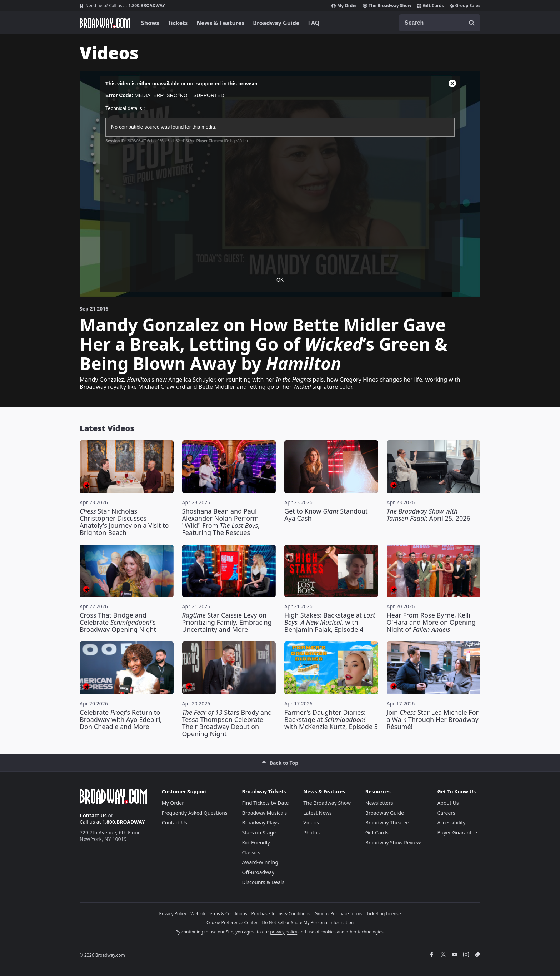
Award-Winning (260, 862)
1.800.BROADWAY (122, 6)
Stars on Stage (259, 833)
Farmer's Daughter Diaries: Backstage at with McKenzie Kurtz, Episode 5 (331, 719)
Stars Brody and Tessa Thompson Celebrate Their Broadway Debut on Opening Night (227, 723)
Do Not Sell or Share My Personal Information (308, 923)
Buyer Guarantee (457, 833)
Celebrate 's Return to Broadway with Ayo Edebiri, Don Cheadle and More (121, 719)
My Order (344, 6)
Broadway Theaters (388, 823)
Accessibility (451, 823)
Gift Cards (431, 6)
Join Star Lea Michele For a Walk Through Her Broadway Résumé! (433, 719)
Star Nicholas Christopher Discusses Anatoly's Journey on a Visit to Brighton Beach (124, 522)
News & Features (220, 23)
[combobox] (440, 23)
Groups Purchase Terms (339, 914)
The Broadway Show (387, 6)
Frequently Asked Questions (195, 813)
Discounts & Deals (263, 882)
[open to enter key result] (472, 23)
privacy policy (284, 932)
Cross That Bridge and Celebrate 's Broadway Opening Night (118, 622)
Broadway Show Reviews (394, 843)
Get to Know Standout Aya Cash (326, 515)
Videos (311, 823)
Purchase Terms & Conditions (281, 914)
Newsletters (379, 803)
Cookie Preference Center (232, 923)
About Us (448, 803)
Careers (446, 813)
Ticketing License (384, 914)
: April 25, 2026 (429, 515)
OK (280, 280)
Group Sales (465, 6)
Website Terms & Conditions (219, 914)
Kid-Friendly (256, 843)
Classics (251, 853)
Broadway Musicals (265, 813)
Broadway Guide (276, 23)
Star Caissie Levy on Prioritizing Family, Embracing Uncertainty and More (227, 622)
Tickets (178, 23)
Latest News (317, 813)
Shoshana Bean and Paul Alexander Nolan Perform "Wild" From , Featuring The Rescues (221, 522)
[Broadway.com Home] (105, 23)
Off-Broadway (258, 872)
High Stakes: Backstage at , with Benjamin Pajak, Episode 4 (330, 622)
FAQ (314, 23)
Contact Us (93, 815)
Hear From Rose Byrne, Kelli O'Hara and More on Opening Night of (431, 622)
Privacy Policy (173, 914)
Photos (311, 833)
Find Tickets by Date (266, 803)
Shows (150, 23)
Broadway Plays (261, 823)
